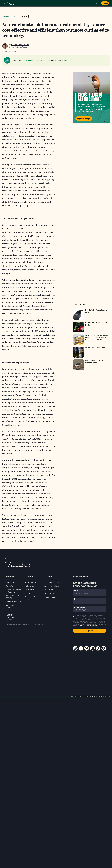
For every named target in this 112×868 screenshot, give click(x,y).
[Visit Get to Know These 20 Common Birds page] (91, 365)
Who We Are (10, 582)
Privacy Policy (33, 624)
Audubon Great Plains (36, 60)
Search (97, 3)
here (65, 60)
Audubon (12, 3)
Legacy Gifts (49, 593)
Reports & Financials (14, 602)
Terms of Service (89, 617)
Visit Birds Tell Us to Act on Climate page (91, 98)
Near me (92, 3)
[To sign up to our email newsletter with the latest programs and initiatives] (90, 593)
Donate (105, 3)
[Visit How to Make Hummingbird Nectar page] (91, 327)
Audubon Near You (52, 582)
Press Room (30, 590)
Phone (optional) (80, 607)
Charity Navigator (10, 617)
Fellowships (30, 586)
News (25, 16)
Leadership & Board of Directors (13, 591)
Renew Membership (52, 597)
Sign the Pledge (84, 119)
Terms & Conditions (92, 626)
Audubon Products (52, 586)
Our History (10, 586)
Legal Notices (26, 624)
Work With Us (30, 582)
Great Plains (11, 16)
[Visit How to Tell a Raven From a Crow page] (91, 314)
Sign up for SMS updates (31, 598)
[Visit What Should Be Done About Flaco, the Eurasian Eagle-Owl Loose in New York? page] (91, 340)
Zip (75, 599)
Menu (4, 3)
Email (76, 591)
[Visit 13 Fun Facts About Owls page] (91, 352)
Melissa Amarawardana (20, 45)
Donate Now (49, 590)
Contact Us (29, 593)
